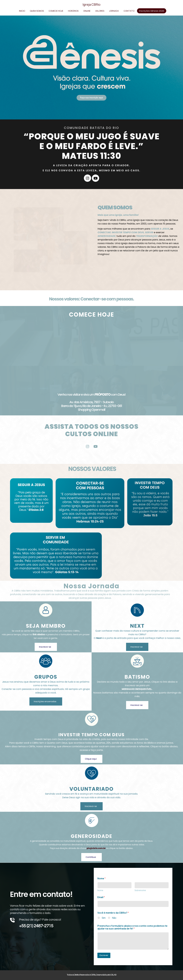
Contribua (91, 857)
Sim (104, 918)
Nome (100, 890)
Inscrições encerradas (45, 701)
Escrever (104, 955)
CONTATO (129, 11)
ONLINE (87, 11)
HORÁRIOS (73, 11)
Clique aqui (91, 759)
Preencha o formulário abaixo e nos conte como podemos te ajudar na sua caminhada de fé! (132, 927)
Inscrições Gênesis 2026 (152, 11)
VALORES (100, 11)
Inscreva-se (45, 647)
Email (101, 897)
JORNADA (114, 11)
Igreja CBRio (91, 5)
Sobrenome (140, 890)
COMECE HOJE (56, 11)
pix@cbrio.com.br (96, 848)
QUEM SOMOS (37, 11)
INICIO (22, 11)
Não (114, 918)
